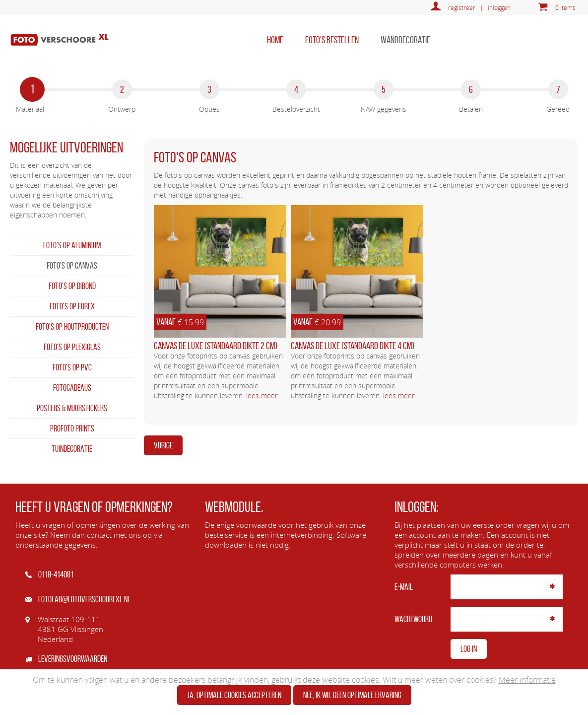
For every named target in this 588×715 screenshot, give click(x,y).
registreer (462, 7)
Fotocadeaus (72, 388)
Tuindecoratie (72, 449)
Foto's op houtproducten (72, 327)
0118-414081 (49, 574)
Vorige (163, 445)
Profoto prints (72, 429)
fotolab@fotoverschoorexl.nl (78, 599)
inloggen (499, 7)
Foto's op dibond (72, 286)
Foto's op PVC (72, 367)
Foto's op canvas (72, 266)
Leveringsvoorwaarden (66, 659)
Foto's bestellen (332, 40)
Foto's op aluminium (72, 245)
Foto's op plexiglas (72, 347)
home (275, 40)
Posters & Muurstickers (72, 408)
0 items (565, 7)
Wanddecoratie (405, 40)
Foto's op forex (72, 306)
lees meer (262, 395)
